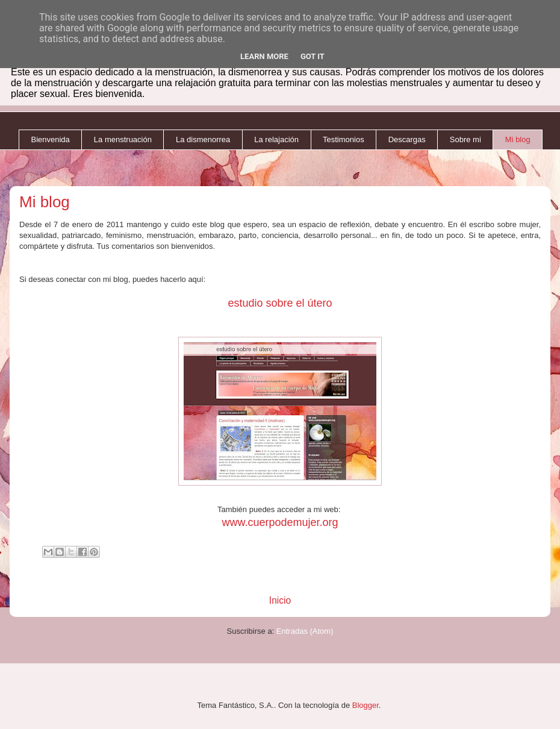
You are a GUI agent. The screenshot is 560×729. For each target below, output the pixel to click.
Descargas (407, 139)
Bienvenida (51, 139)
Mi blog (518, 139)
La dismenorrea (203, 139)
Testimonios (344, 139)
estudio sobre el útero (280, 303)
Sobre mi (465, 139)
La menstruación (123, 139)
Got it (313, 56)
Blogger (366, 705)
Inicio (280, 600)
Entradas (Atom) (305, 631)
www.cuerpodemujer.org (280, 522)
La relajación (276, 139)
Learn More (264, 56)
